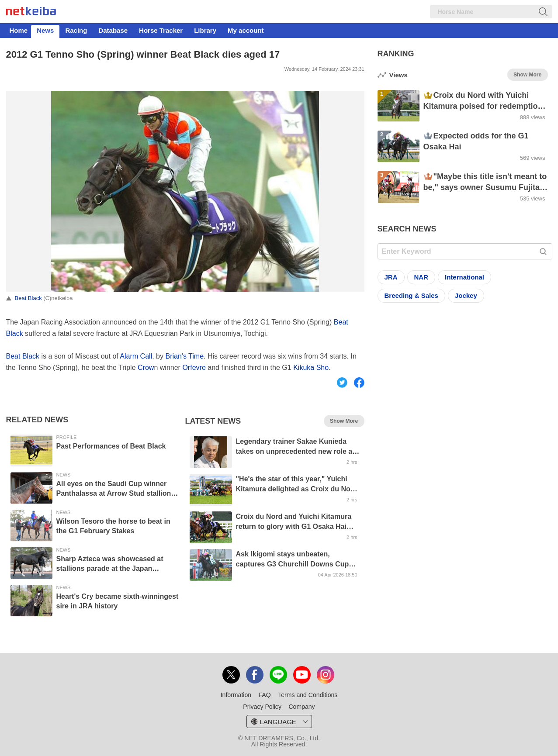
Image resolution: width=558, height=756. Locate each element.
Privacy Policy (262, 707)
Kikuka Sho (311, 367)
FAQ (265, 695)
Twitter (342, 388)
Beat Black (28, 298)
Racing (76, 30)
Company (302, 707)
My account (246, 30)
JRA (391, 277)
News (45, 30)
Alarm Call (136, 356)
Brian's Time (184, 356)
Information (236, 695)
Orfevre (194, 367)
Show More (344, 421)
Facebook (362, 388)
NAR (421, 277)
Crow (146, 367)
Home (19, 30)
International (464, 277)
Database (113, 30)
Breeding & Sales (411, 295)
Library (205, 30)
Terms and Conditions (308, 695)
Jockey (466, 295)
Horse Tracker (161, 30)
